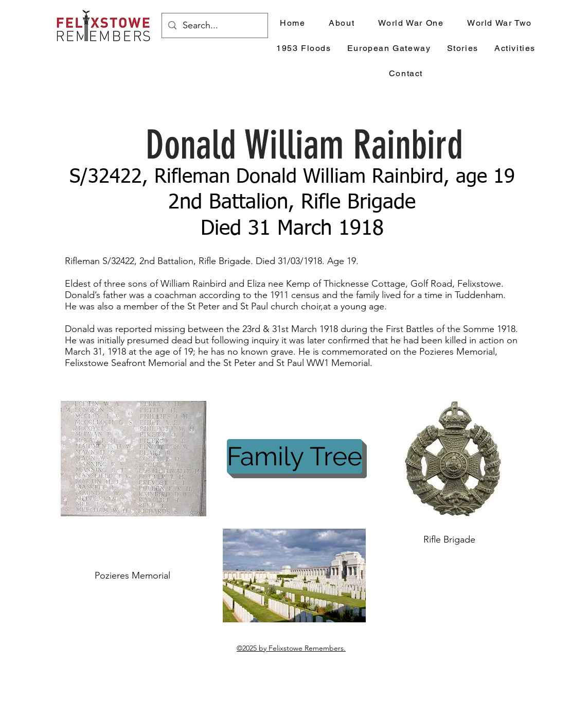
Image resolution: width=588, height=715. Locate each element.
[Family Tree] (295, 456)
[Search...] (214, 26)
